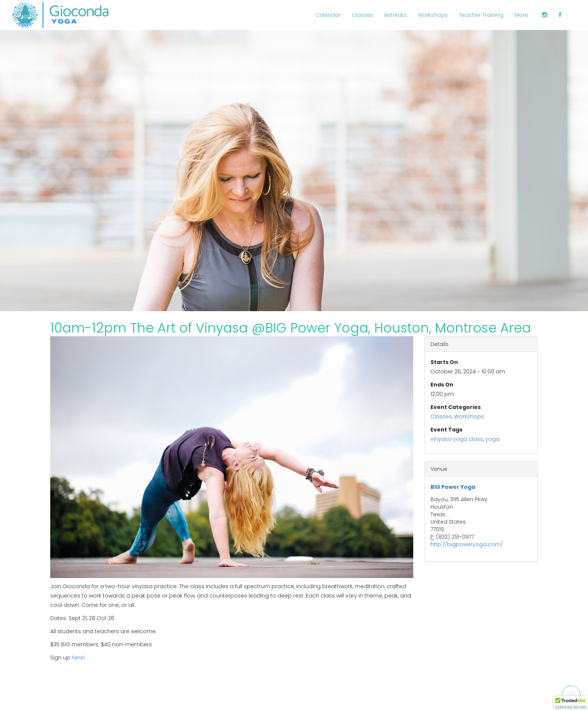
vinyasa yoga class (457, 439)
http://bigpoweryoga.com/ (467, 544)
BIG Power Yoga (453, 487)
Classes (441, 416)
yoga (492, 439)
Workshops (469, 416)
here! (78, 658)
